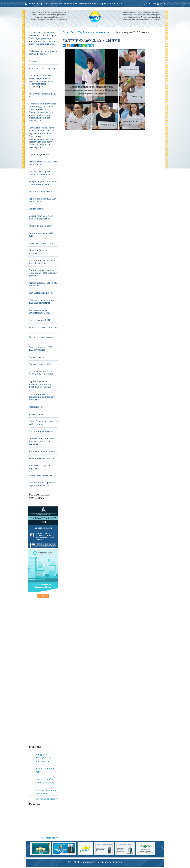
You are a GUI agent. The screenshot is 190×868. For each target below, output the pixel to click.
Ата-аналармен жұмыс (42, 431)
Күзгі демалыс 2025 (40, 192)
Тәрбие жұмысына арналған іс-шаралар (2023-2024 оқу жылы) (41, 384)
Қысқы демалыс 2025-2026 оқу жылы (43, 163)
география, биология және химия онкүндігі (43, 183)
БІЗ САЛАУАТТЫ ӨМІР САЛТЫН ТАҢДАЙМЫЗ (42, 373)
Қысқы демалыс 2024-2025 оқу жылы (43, 284)
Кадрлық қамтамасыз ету (43, 328)
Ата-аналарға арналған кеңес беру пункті (42, 261)
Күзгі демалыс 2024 (40, 320)
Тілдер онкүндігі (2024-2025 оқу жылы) (41, 348)
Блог (121, 4)
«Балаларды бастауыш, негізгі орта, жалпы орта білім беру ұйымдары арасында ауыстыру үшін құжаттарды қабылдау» (43, 38)
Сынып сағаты (37, 209)
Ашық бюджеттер (53, 4)
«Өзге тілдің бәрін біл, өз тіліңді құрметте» (42, 173)
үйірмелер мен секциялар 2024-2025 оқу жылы (43, 301)
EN (154, 4)
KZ (147, 4)
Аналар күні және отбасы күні (43, 234)
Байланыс (112, 4)
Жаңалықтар (35, 4)
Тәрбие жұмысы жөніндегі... (95, 32)
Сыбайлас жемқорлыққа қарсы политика (42, 484)
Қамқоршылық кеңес (41, 458)
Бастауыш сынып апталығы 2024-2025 (40, 311)
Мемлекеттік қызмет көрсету (40, 467)
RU (151, 4)
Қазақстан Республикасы (43, 95)
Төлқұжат (35, 61)
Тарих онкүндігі (39, 154)
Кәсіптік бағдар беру (41, 226)
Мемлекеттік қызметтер (77, 4)
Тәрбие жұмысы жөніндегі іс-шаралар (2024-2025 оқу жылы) (43, 273)
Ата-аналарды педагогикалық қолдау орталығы (42, 397)
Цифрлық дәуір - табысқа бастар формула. (43, 52)
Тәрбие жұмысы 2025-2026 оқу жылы (43, 200)
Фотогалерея (99, 4)
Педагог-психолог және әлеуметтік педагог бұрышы (42, 441)
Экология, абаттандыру (43, 451)
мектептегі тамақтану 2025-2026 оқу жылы (41, 217)
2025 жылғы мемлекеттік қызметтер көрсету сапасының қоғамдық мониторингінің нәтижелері (42, 81)
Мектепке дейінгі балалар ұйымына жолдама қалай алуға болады (42, 536)
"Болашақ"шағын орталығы (38, 251)
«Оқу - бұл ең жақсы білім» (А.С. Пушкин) (43, 422)
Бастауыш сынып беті (42, 293)
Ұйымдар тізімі (43, 528)
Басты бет (69, 32)
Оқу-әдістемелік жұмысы (43, 338)
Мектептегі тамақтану (42, 475)
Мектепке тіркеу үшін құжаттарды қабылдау (43, 545)
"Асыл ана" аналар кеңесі (43, 243)
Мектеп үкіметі (38, 414)
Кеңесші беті (37, 407)
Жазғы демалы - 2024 (41, 364)
